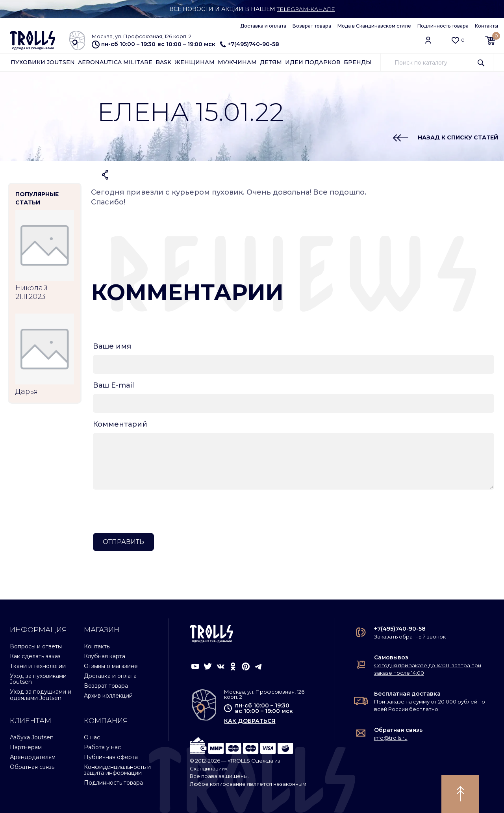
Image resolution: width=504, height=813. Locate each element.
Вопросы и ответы (36, 646)
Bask (163, 62)
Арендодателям (33, 757)
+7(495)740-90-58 (250, 44)
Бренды (358, 62)
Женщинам (195, 62)
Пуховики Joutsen (43, 62)
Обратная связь (32, 767)
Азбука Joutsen (32, 737)
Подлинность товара (443, 26)
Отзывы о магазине (111, 666)
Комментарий (120, 424)
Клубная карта (105, 656)
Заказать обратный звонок (410, 637)
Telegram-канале (306, 9)
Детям (271, 62)
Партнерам (26, 747)
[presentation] (153, 511)
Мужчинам (237, 62)
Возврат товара (312, 26)
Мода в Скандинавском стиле (374, 26)
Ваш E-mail (113, 385)
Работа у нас (102, 747)
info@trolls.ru (391, 738)
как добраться (250, 721)
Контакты (486, 26)
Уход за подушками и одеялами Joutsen (41, 695)
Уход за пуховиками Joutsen (38, 679)
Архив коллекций (108, 696)
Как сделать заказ (35, 656)
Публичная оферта (111, 757)
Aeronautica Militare (115, 62)
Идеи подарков (313, 62)
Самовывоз (391, 657)
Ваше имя (112, 346)
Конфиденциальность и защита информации (117, 770)
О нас (92, 737)
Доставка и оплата (263, 26)
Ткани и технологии (38, 666)
